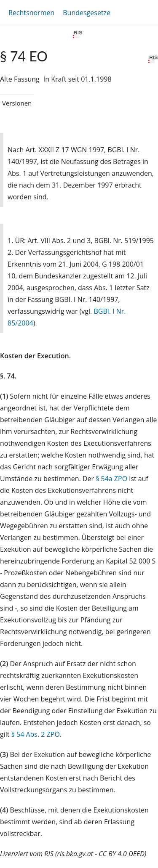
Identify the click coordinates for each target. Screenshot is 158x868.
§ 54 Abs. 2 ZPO (36, 734)
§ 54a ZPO (111, 479)
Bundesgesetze (87, 13)
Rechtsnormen (31, 13)
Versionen (17, 103)
